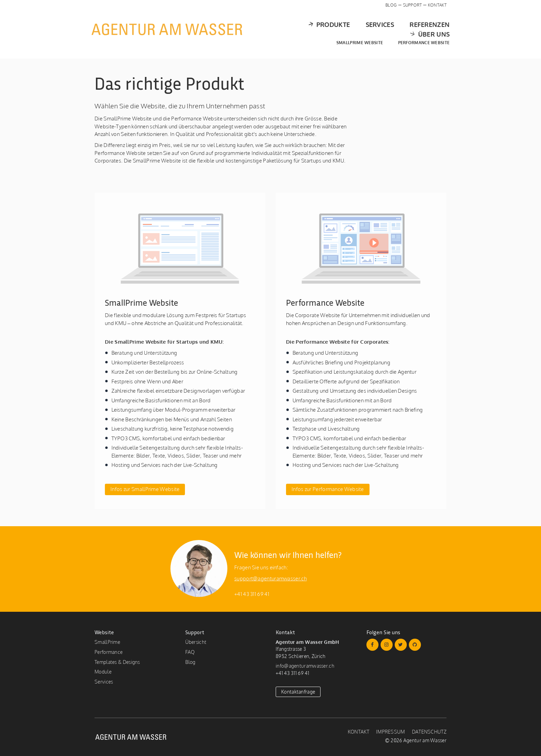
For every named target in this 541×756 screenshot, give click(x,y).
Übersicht (196, 642)
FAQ (190, 652)
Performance (109, 652)
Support (412, 5)
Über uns (425, 29)
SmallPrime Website (357, 38)
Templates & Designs (117, 662)
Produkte (277, 29)
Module (103, 672)
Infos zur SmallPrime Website (145, 489)
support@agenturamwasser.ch (270, 578)
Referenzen (379, 29)
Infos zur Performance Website (328, 489)
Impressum (391, 732)
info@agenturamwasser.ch (305, 666)
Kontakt (437, 5)
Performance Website (421, 38)
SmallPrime (107, 642)
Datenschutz (429, 732)
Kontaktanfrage (298, 692)
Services (329, 29)
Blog (391, 5)
